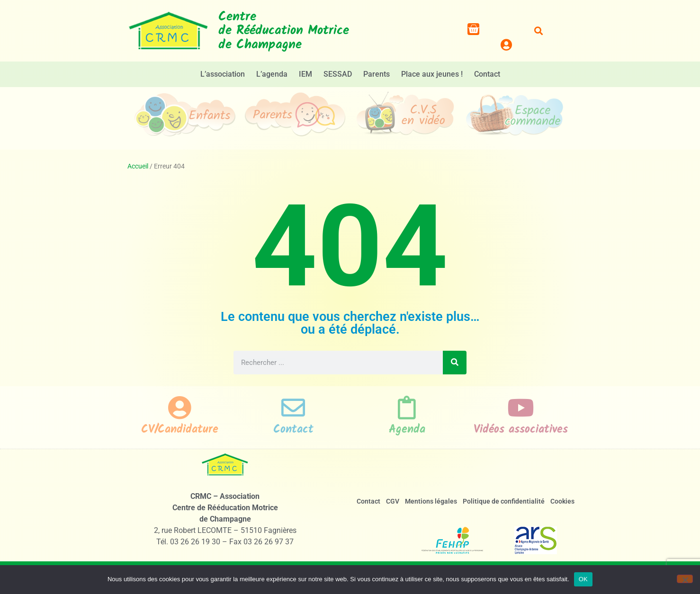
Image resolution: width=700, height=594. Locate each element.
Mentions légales (431, 501)
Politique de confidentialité (504, 501)
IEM (305, 74)
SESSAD (338, 74)
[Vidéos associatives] (521, 408)
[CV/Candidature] (179, 408)
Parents (377, 74)
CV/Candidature (180, 430)
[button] (539, 31)
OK (583, 579)
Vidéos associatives (521, 430)
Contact (487, 74)
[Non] (685, 579)
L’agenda (272, 74)
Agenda (407, 430)
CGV (393, 501)
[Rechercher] (455, 363)
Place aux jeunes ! (432, 74)
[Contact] (293, 408)
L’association (223, 74)
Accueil (138, 166)
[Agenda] (407, 408)
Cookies (562, 501)
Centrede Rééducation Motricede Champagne (284, 31)
